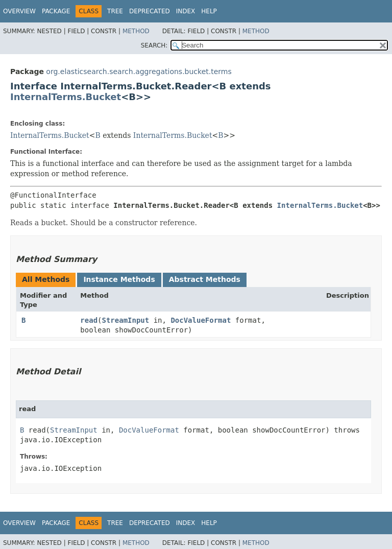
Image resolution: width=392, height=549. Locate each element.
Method (136, 31)
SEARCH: (154, 45)
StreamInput (126, 320)
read (89, 320)
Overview (19, 11)
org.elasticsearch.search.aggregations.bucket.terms (139, 71)
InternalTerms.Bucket (66, 97)
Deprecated (150, 11)
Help (209, 11)
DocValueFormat (201, 320)
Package (56, 11)
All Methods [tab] (46, 279)
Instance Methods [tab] (119, 279)
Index (186, 11)
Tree (115, 11)
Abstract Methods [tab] (205, 279)
